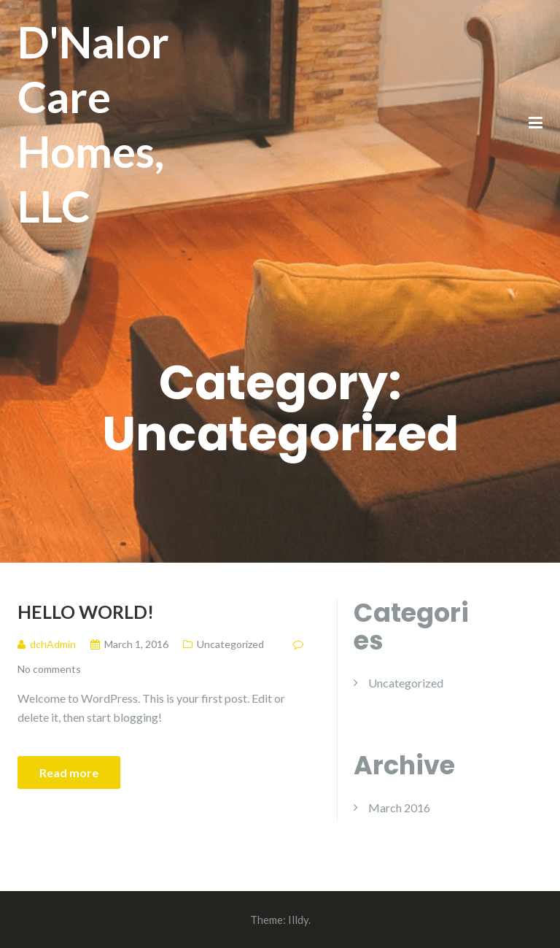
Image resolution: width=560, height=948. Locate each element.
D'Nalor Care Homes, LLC (93, 124)
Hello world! (86, 612)
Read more (69, 772)
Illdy (298, 920)
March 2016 (399, 808)
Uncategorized (230, 644)
